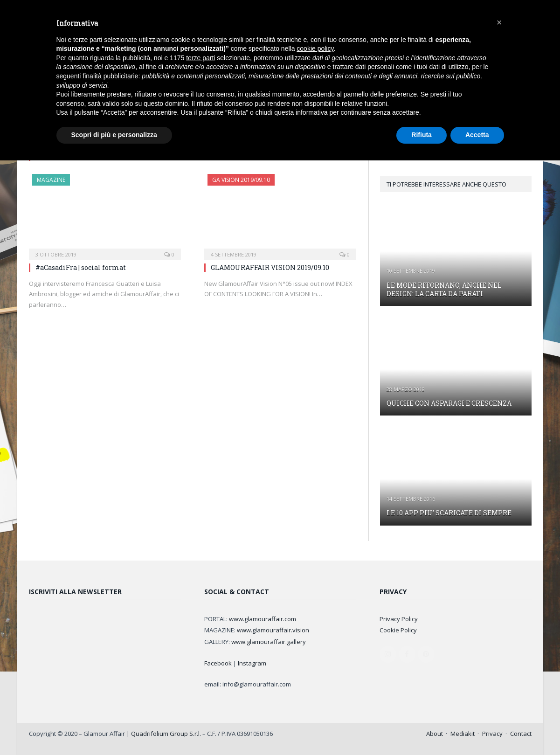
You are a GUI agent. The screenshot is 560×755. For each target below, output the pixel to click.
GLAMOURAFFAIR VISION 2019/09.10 (270, 267)
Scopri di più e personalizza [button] (114, 135)
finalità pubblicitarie (110, 76)
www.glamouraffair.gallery (269, 642)
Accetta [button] (477, 135)
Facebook (218, 663)
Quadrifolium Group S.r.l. (166, 734)
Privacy (492, 734)
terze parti (200, 58)
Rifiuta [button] (422, 135)
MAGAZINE (51, 180)
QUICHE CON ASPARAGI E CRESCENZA (449, 403)
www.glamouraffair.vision (273, 630)
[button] (499, 22)
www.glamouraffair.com (263, 619)
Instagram (252, 663)
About (435, 734)
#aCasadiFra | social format (81, 267)
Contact (521, 734)
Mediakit (463, 734)
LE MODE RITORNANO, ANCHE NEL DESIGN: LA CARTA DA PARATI (444, 289)
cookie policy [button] (315, 48)
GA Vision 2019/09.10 (241, 180)
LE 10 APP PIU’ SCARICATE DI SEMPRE (449, 513)
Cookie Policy (398, 630)
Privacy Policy (399, 619)
